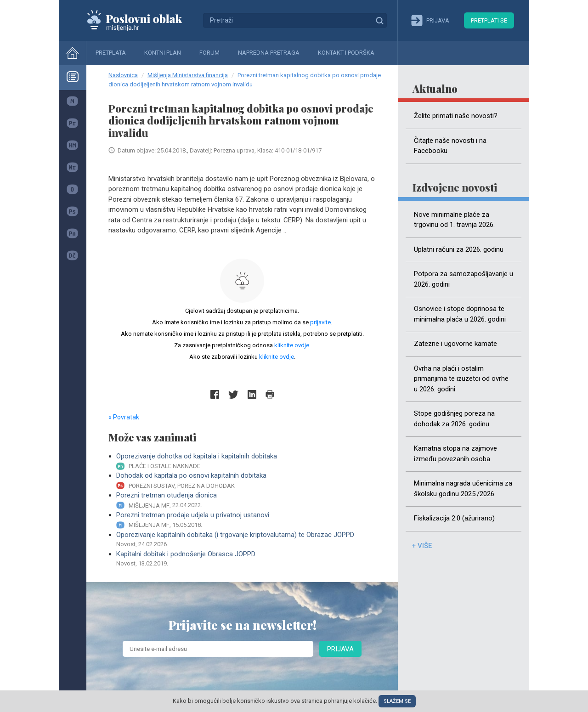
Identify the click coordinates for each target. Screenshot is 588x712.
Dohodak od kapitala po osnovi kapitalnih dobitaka (246, 481)
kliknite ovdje (292, 345)
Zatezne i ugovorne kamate (455, 344)
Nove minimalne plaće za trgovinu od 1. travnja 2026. (454, 220)
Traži (379, 20)
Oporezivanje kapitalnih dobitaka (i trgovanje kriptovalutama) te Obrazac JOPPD (246, 540)
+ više (422, 546)
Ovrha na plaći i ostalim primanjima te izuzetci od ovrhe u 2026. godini (461, 379)
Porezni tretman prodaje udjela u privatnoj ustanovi (246, 520)
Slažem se (397, 701)
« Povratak (124, 417)
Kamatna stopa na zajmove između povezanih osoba (455, 454)
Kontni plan (163, 53)
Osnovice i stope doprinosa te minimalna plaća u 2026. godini (460, 314)
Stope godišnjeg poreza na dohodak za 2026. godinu (454, 419)
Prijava (340, 649)
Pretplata (111, 53)
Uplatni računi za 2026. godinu (459, 249)
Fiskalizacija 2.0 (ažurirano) (454, 518)
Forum (209, 53)
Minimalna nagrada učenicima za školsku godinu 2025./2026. (463, 489)
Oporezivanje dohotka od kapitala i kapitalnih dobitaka (246, 461)
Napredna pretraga (269, 53)
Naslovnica (123, 75)
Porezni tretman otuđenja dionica (246, 500)
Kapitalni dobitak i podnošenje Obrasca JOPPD (246, 559)
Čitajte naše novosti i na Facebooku (450, 146)
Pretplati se (489, 20)
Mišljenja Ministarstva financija (188, 75)
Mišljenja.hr (141, 20)
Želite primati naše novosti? (456, 116)
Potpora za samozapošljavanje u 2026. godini (464, 279)
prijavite (320, 322)
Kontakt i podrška (346, 53)
